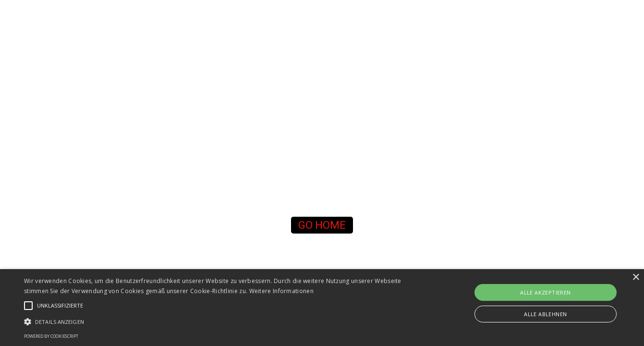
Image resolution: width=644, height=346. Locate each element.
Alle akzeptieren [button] (545, 292)
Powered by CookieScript (51, 336)
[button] (322, 225)
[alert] (322, 308)
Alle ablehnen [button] (545, 314)
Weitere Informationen (281, 291)
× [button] (636, 278)
